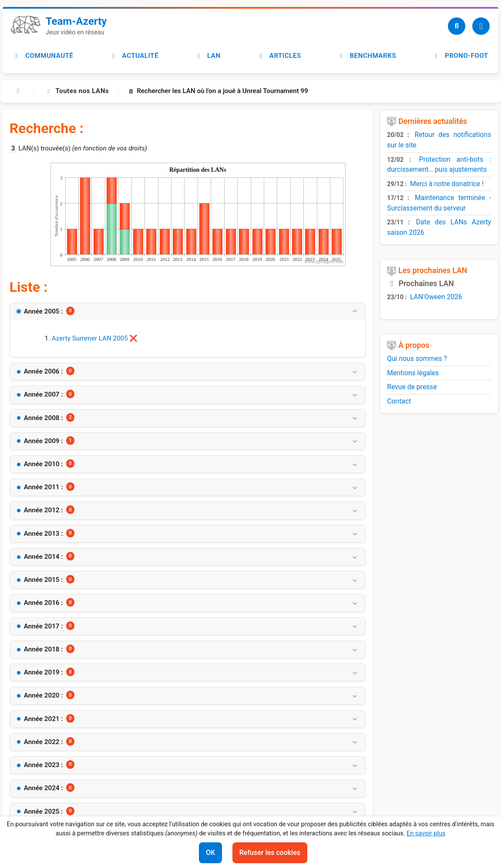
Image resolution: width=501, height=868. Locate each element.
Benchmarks (367, 56)
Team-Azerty (76, 21)
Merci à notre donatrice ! (447, 184)
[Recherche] (457, 26)
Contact (399, 401)
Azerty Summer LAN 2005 (90, 338)
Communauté (43, 56)
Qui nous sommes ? (417, 359)
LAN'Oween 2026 (436, 297)
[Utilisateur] (481, 26)
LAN (208, 56)
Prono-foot (461, 56)
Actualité (134, 56)
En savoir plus (426, 833)
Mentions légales (413, 373)
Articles (279, 56)
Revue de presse (412, 387)
